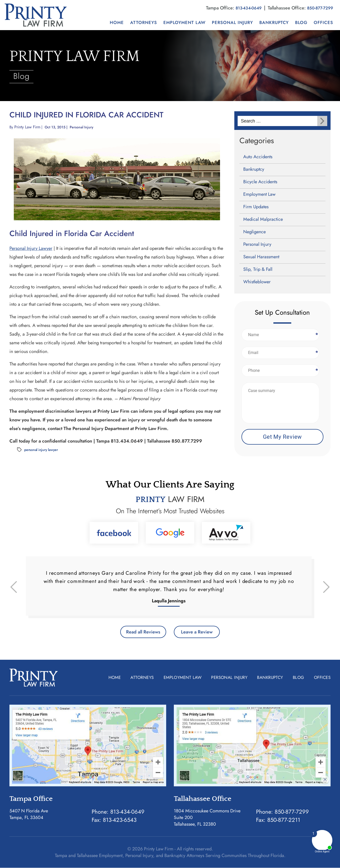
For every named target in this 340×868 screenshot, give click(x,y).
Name (316, 334)
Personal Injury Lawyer (31, 248)
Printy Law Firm (28, 127)
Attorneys (144, 22)
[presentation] (14, 587)
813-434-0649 (244, 8)
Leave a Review (200, 632)
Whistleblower (257, 282)
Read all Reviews (140, 632)
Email (316, 352)
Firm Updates (256, 206)
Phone (316, 370)
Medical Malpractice (263, 219)
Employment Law (184, 22)
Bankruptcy (274, 22)
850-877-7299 (319, 8)
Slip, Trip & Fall (258, 269)
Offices (323, 22)
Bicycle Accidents (260, 181)
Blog (301, 22)
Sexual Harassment (261, 256)
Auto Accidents (258, 156)
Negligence (254, 231)
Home (117, 22)
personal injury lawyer (41, 449)
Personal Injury (232, 22)
